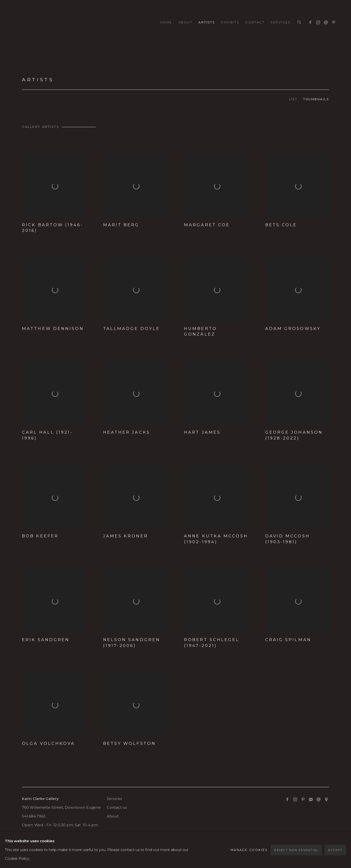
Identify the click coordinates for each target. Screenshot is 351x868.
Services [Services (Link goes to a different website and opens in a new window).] (114, 799)
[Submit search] (300, 22)
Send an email (325, 21)
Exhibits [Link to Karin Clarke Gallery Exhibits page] (230, 22)
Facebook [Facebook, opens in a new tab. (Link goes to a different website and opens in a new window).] (309, 21)
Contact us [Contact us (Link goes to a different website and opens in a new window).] (117, 807)
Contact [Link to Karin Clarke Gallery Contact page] (255, 22)
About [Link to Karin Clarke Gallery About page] (185, 22)
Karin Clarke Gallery (29, 23)
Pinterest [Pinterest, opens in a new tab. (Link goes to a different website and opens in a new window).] (332, 21)
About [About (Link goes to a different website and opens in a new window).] (113, 816)
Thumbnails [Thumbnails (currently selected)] (316, 99)
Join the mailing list (311, 800)
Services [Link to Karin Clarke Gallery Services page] (281, 22)
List (293, 99)
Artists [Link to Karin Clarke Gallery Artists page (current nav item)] (207, 22)
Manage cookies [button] (38, 843)
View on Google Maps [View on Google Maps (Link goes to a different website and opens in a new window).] (326, 800)
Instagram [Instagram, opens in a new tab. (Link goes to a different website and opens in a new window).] (317, 21)
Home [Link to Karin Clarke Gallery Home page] (166, 22)
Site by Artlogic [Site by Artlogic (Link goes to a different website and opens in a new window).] (125, 852)
